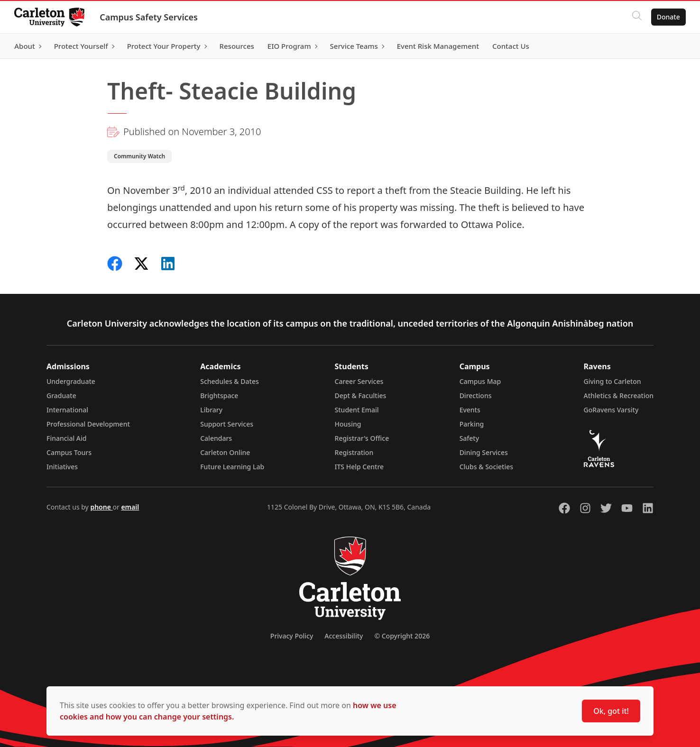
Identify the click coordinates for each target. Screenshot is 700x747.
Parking (472, 424)
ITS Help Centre (359, 467)
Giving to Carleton (612, 381)
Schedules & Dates (230, 381)
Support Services (227, 424)
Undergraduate (71, 381)
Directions (476, 396)
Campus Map (480, 381)
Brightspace (219, 396)
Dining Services (484, 452)
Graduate (61, 396)
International (67, 410)
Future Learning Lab (232, 467)
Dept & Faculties (361, 396)
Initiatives (62, 467)
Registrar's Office (362, 438)
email (130, 507)
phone (101, 507)
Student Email (357, 410)
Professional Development (88, 424)
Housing (348, 424)
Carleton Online (225, 452)
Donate (668, 17)
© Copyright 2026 (402, 636)
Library (211, 410)
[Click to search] (636, 17)
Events (470, 410)
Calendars (216, 438)
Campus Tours (69, 452)
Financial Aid (66, 438)
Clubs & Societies (486, 467)
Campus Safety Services (150, 17)
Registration (354, 452)
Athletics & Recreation (619, 396)
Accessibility (344, 636)
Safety (470, 438)
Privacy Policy (292, 636)
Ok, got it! (611, 711)
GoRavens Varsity (611, 410)
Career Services (359, 381)
